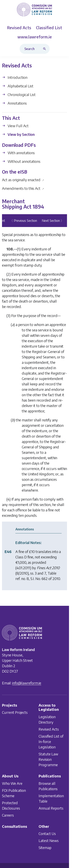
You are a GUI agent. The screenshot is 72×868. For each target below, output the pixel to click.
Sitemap (45, 847)
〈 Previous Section (23, 221)
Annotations (14, 103)
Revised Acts (49, 729)
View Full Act (15, 126)
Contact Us (47, 833)
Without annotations (21, 161)
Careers (8, 815)
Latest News (49, 840)
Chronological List (19, 94)
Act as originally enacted (23, 180)
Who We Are (12, 783)
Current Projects (15, 712)
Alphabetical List (18, 86)
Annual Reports (51, 808)
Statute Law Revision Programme (48, 759)
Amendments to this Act (23, 188)
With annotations (18, 153)
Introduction (15, 77)
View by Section (18, 134)
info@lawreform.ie (27, 683)
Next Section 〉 (53, 221)
